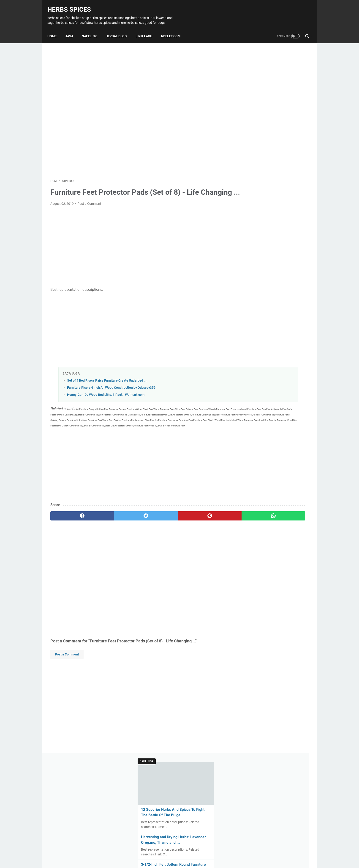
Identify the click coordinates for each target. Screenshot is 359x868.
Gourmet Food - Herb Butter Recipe (272, 228)
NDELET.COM (174, 29)
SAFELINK (92, 29)
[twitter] (115, 534)
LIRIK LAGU (147, 29)
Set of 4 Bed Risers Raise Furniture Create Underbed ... (107, 387)
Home (55, 29)
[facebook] (72, 534)
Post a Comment (89, 210)
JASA (72, 29)
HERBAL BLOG (119, 29)
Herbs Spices (72, 5)
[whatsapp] (202, 534)
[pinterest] (159, 534)
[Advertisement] (137, 105)
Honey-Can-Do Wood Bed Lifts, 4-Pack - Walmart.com (106, 401)
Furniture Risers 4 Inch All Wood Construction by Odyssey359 (111, 394)
